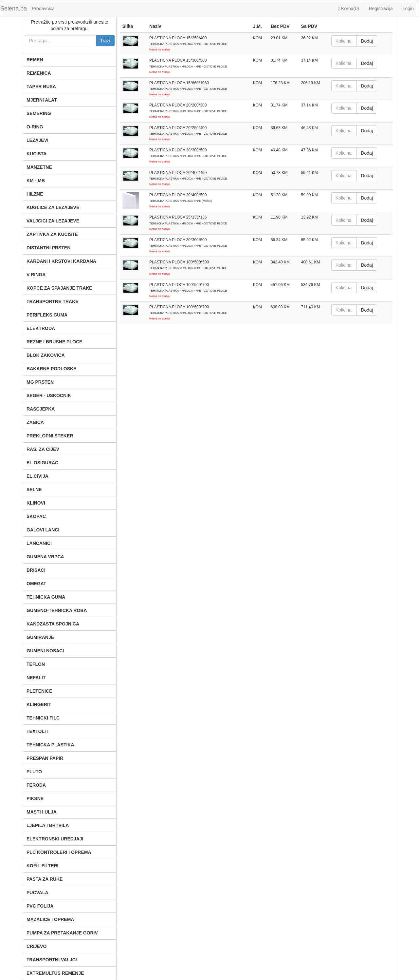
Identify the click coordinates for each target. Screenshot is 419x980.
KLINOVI (36, 503)
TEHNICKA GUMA (46, 597)
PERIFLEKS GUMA (47, 315)
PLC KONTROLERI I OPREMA (59, 852)
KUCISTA (36, 154)
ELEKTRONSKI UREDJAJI (55, 839)
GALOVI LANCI (43, 530)
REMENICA (39, 73)
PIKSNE (35, 798)
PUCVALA (37, 893)
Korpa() (349, 9)
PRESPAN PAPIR (45, 758)
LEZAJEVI (37, 140)
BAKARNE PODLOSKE (51, 369)
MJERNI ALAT (42, 100)
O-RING (35, 127)
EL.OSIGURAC (42, 463)
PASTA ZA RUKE (45, 879)
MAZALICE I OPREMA (50, 919)
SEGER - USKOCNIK (49, 395)
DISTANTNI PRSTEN (48, 248)
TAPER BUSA (41, 86)
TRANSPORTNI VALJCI (52, 960)
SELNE (34, 490)
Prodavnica (43, 9)
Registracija (381, 9)
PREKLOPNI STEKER (50, 436)
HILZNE (35, 194)
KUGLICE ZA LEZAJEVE (53, 207)
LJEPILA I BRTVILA (48, 825)
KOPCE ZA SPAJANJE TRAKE (59, 288)
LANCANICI (39, 543)
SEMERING (39, 113)
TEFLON (36, 664)
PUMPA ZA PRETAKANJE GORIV (62, 933)
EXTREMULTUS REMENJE (55, 973)
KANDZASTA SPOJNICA (53, 624)
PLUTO (34, 772)
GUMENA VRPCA (45, 557)
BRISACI (36, 570)
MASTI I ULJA (42, 812)
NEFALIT (36, 678)
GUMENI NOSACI (45, 651)
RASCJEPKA (41, 409)
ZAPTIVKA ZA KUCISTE (52, 234)
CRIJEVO (36, 946)
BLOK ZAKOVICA (46, 355)
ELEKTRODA (41, 328)
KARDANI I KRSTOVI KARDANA (61, 261)
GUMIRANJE (40, 637)
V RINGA (36, 275)
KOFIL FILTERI (42, 866)
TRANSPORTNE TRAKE (53, 301)
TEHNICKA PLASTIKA (50, 745)
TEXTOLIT (37, 731)
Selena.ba (14, 9)
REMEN (35, 60)
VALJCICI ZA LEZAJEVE (53, 221)
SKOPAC (36, 516)
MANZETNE (39, 167)
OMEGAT (36, 584)
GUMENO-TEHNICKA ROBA (57, 610)
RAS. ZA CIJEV (43, 449)
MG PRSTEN (40, 382)
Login (408, 9)
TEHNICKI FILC (43, 718)
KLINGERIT (39, 704)
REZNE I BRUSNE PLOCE (54, 342)
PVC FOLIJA (40, 906)
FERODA (36, 785)
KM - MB (36, 181)
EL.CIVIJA (37, 476)
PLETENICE (39, 691)
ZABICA (35, 422)
